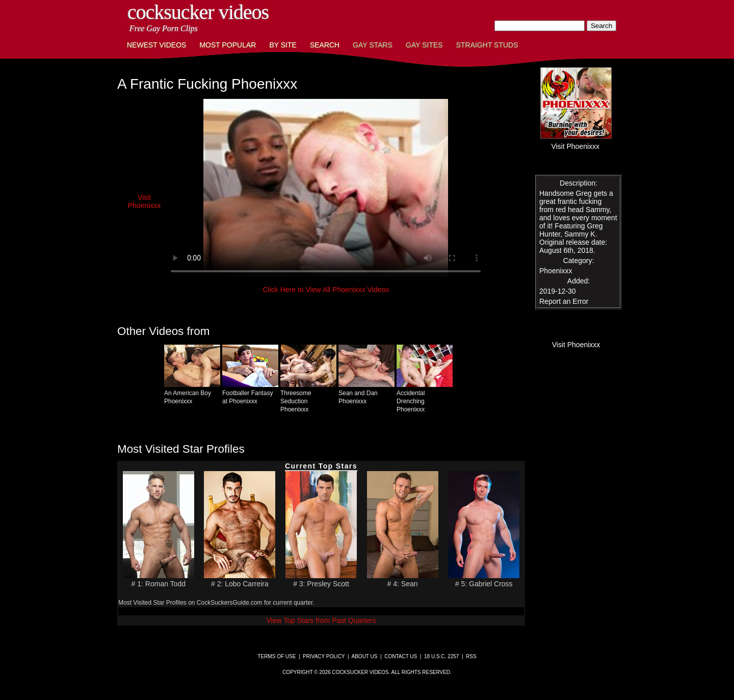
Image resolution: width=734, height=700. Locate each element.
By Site (283, 45)
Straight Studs (487, 45)
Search (325, 45)
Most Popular (228, 45)
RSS (471, 656)
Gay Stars (373, 45)
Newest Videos (156, 45)
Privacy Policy (324, 656)
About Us (365, 656)
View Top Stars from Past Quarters (321, 620)
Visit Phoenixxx (145, 201)
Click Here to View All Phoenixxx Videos (326, 290)
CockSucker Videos (198, 12)
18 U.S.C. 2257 (441, 656)
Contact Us (401, 656)
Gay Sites (424, 45)
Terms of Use (277, 656)
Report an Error (564, 301)
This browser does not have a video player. (326, 191)
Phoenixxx (556, 271)
